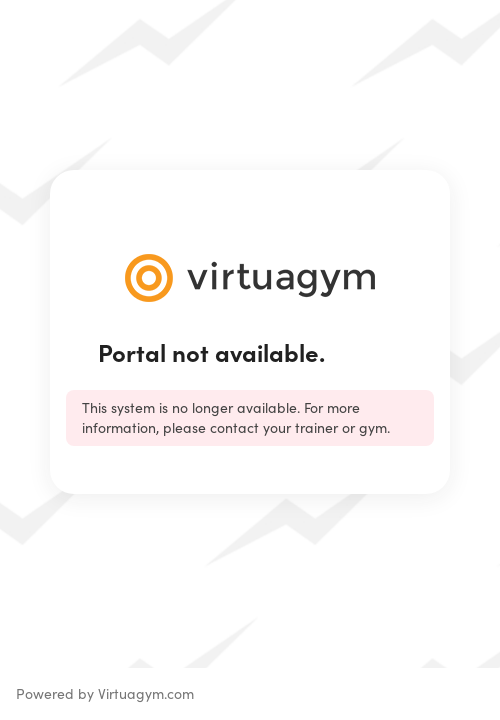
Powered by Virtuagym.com (105, 693)
